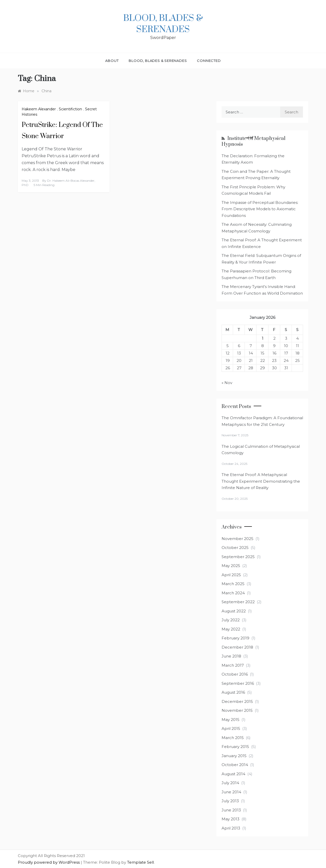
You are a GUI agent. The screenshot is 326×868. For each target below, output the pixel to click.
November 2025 (237, 539)
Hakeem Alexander (39, 109)
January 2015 (234, 756)
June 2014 (231, 792)
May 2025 (231, 566)
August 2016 (233, 692)
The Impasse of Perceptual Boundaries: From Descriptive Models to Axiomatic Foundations (260, 209)
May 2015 (230, 720)
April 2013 (231, 828)
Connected (209, 61)
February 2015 (235, 747)
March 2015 (233, 738)
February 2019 (235, 638)
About (112, 61)
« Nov (227, 383)
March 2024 (233, 593)
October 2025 (235, 548)
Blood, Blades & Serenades (163, 24)
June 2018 (231, 656)
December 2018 (237, 647)
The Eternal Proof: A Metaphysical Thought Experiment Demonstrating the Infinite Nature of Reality (261, 481)
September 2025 (238, 557)
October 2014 (235, 765)
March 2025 (233, 584)
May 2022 (231, 629)
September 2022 (238, 602)
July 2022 (231, 620)
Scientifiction (70, 109)
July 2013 (230, 801)
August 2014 (233, 774)
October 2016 (235, 674)
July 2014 (230, 783)
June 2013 (231, 810)
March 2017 (233, 665)
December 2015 (237, 701)
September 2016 (238, 683)
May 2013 (230, 819)
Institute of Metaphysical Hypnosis (254, 141)
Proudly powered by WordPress (49, 862)
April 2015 (231, 728)
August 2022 (234, 611)
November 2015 (237, 710)
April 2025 (231, 575)
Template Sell (140, 862)
